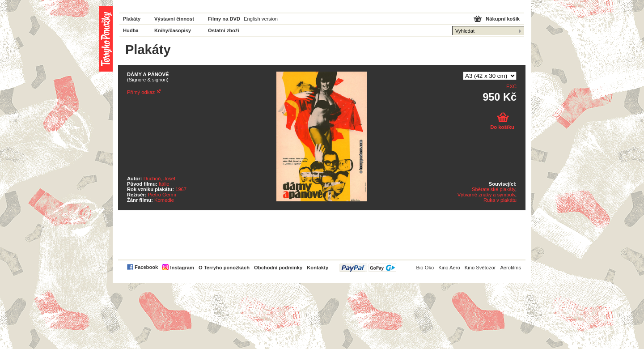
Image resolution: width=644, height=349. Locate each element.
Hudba (131, 30)
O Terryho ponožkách (224, 268)
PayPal (368, 268)
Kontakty (318, 268)
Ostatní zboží (224, 30)
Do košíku (502, 127)
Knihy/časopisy (173, 30)
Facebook (146, 267)
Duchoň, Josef (160, 179)
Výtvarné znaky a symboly (486, 195)
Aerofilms (511, 268)
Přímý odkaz (141, 92)
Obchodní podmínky (278, 268)
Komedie (164, 200)
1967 (181, 189)
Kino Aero (449, 268)
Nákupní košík (503, 19)
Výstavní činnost (174, 19)
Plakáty (132, 19)
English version (261, 19)
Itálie (164, 184)
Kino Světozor (480, 268)
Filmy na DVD (224, 19)
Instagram (182, 268)
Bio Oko (425, 268)
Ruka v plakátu (500, 200)
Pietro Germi (162, 195)
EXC (511, 86)
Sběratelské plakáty (494, 189)
